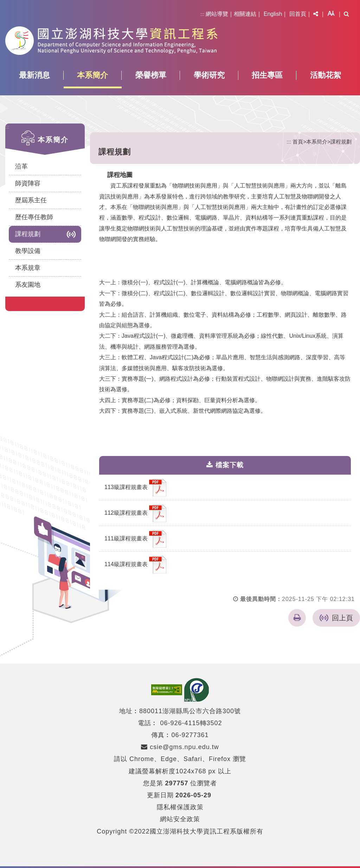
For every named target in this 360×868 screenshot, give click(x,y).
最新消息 (34, 75)
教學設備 (28, 251)
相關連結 (245, 14)
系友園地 (28, 285)
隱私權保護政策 (180, 807)
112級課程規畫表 (135, 513)
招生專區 (267, 75)
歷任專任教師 (34, 217)
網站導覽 (217, 14)
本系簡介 (92, 75)
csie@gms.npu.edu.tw (180, 747)
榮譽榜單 (151, 75)
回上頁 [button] (342, 618)
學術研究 (209, 75)
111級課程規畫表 (135, 539)
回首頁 (298, 14)
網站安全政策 (180, 819)
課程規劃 (28, 234)
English (273, 14)
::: (202, 14)
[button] (316, 14)
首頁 (298, 142)
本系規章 (28, 268)
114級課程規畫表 (135, 565)
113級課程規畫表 (135, 488)
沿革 (21, 166)
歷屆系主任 (31, 200)
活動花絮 (326, 75)
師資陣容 (28, 183)
